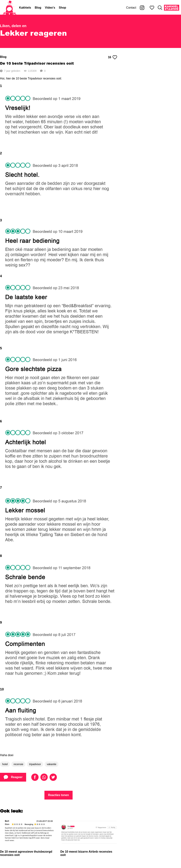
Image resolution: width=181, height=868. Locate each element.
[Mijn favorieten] (152, 8)
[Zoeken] (160, 8)
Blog (38, 8)
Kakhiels (25, 8)
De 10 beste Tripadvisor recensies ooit (37, 63)
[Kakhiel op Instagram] (142, 8)
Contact (131, 8)
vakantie (52, 764)
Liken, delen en (13, 26)
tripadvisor (35, 764)
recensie (18, 764)
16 (112, 57)
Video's (50, 8)
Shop (63, 8)
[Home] (10, 8)
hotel (5, 764)
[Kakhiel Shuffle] (172, 8)
